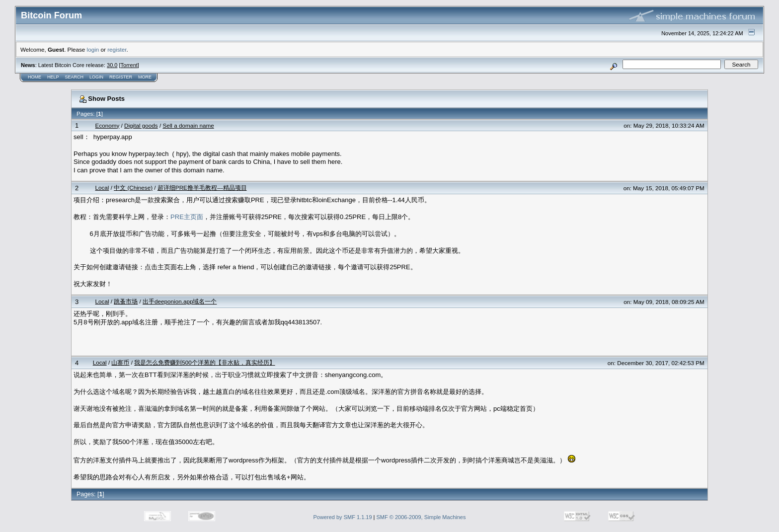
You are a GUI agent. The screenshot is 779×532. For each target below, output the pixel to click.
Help (53, 77)
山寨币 (120, 362)
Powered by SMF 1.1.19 (343, 517)
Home (35, 77)
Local (102, 188)
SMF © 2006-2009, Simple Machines (421, 517)
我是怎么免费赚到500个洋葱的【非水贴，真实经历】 (205, 362)
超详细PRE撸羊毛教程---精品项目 (202, 188)
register (117, 49)
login (93, 49)
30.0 (112, 65)
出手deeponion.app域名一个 (180, 301)
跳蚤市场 (126, 301)
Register (121, 77)
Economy (108, 125)
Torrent (129, 65)
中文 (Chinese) (133, 188)
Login (96, 77)
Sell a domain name (188, 125)
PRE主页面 (187, 217)
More (145, 77)
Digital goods (141, 125)
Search (75, 77)
